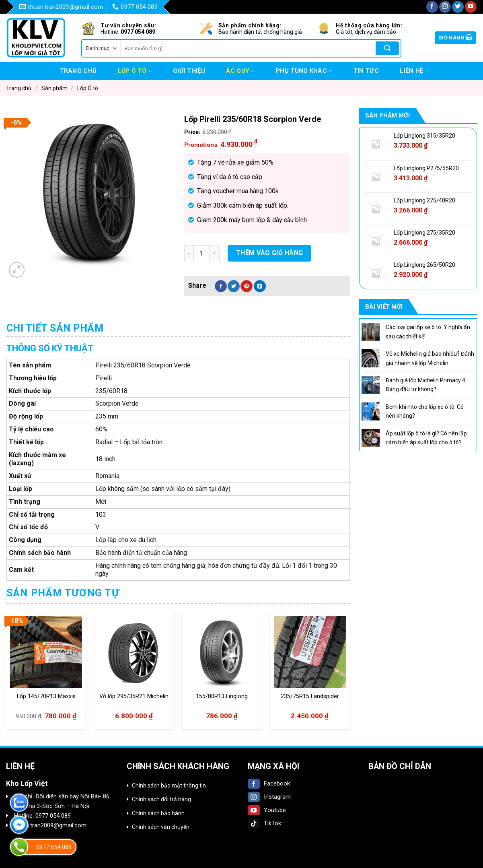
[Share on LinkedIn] (260, 286)
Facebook (269, 783)
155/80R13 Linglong (222, 696)
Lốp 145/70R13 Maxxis (46, 696)
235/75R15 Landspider (310, 696)
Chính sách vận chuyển (161, 827)
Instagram (269, 797)
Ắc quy (240, 71)
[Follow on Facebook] (432, 7)
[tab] (55, 328)
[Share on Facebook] (221, 286)
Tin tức (366, 71)
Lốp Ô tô (135, 71)
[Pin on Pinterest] (247, 286)
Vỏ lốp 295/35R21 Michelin (134, 696)
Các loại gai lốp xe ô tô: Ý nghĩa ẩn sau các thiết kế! (428, 332)
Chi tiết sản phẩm (55, 328)
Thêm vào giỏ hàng (270, 253)
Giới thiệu (189, 71)
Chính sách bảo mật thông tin (169, 786)
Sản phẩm (54, 88)
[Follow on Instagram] (445, 7)
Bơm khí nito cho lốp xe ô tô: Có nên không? (425, 411)
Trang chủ (78, 71)
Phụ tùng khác (304, 71)
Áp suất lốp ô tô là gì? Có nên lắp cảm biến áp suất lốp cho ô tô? (426, 438)
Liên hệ (411, 71)
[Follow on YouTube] (471, 7)
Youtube (267, 810)
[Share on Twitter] (234, 286)
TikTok (264, 823)
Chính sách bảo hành (158, 813)
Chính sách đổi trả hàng (161, 799)
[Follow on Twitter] (458, 7)
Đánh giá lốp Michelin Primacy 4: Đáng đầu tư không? (426, 385)
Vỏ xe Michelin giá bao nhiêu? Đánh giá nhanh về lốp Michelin (430, 358)
